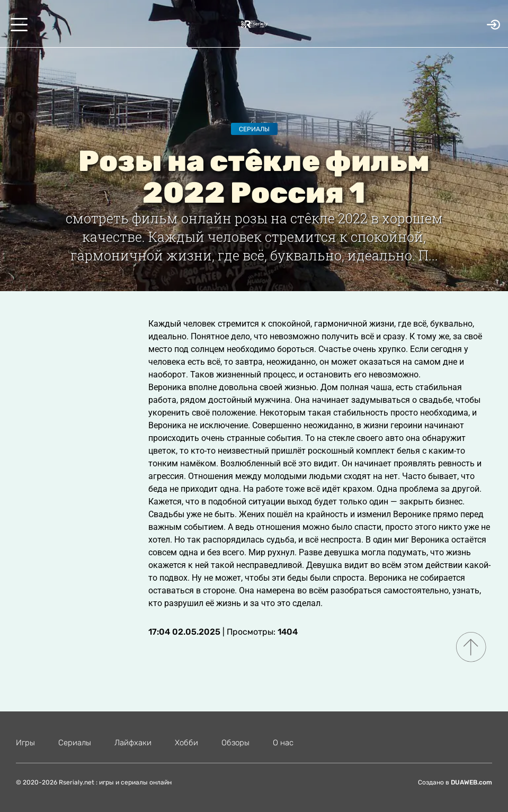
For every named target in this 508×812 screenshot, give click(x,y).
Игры (25, 743)
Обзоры (235, 743)
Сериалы (254, 129)
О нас (283, 743)
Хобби (186, 743)
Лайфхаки (133, 743)
